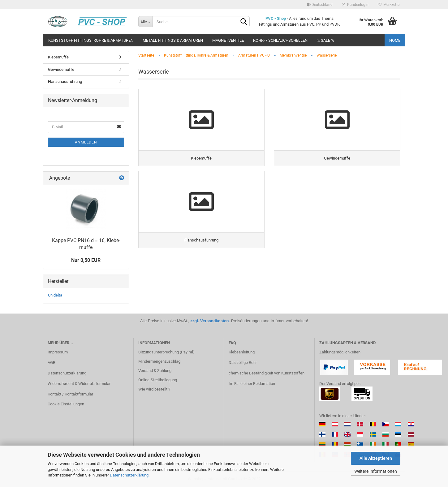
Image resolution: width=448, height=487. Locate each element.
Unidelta (55, 295)
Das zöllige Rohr (243, 363)
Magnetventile (228, 40)
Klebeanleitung (242, 352)
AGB (52, 363)
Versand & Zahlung (155, 371)
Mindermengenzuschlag (159, 361)
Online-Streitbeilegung (158, 380)
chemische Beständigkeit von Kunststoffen (267, 373)
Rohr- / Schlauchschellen (280, 40)
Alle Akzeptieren (376, 458)
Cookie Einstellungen (66, 404)
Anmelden (86, 142)
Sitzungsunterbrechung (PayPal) (166, 352)
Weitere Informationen (376, 471)
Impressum (58, 352)
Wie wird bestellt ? (154, 389)
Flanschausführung (65, 81)
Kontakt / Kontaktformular (70, 394)
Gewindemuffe (61, 69)
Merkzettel (389, 5)
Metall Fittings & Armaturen (173, 40)
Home (395, 40)
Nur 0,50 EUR (86, 260)
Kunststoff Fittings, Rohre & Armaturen (91, 40)
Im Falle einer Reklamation (252, 384)
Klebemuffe (58, 57)
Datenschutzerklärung (129, 475)
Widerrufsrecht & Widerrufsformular (79, 384)
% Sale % (325, 40)
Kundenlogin (355, 5)
